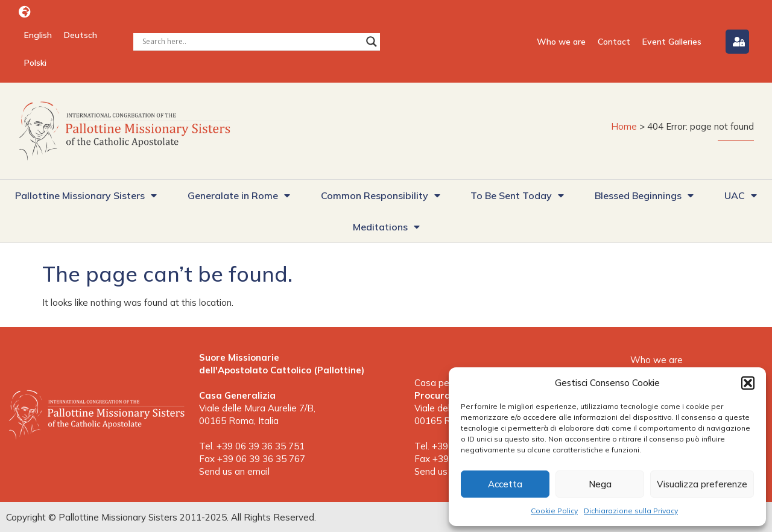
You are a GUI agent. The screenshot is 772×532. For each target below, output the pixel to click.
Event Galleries (672, 42)
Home (624, 126)
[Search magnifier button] (372, 42)
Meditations (386, 227)
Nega (600, 484)
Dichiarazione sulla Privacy (631, 511)
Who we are (561, 42)
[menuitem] (38, 35)
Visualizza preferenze (702, 484)
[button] (748, 383)
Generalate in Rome (239, 195)
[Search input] (251, 42)
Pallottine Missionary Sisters (86, 195)
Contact (614, 42)
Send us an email (234, 471)
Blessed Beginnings (644, 195)
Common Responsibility (381, 195)
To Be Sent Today (517, 195)
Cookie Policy (554, 511)
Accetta (505, 484)
